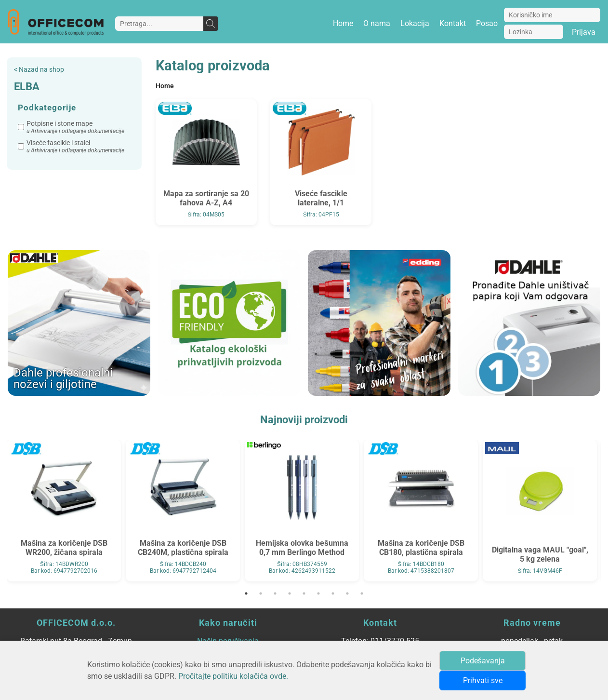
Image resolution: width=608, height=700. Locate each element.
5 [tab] (304, 593)
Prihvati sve (483, 680)
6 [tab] (318, 593)
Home (343, 23)
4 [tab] (290, 593)
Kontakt (453, 23)
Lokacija (415, 23)
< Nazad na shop (39, 70)
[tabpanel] (64, 511)
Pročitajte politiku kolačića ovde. (233, 676)
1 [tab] (246, 593)
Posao (487, 23)
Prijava (584, 32)
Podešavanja (483, 661)
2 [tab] (261, 593)
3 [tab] (275, 593)
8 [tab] (347, 593)
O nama (377, 23)
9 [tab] (362, 593)
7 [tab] (333, 593)
